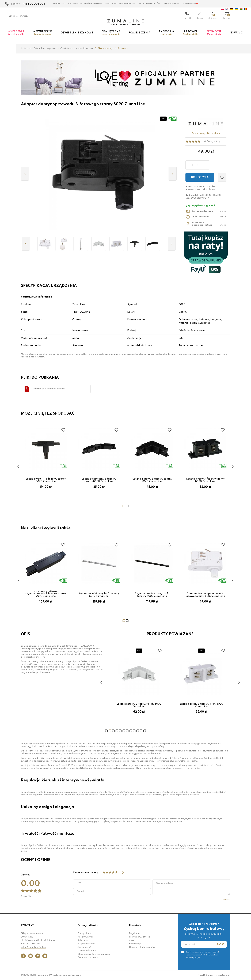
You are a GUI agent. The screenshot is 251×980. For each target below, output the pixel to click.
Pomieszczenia (139, 33)
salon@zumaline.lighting (33, 947)
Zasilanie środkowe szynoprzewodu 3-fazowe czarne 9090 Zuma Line (46, 594)
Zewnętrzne (111, 33)
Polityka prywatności (140, 937)
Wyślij (227, 900)
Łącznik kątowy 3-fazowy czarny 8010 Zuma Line (152, 480)
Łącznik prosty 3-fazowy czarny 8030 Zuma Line (205, 480)
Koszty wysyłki (85, 937)
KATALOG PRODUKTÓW (150, 4)
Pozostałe (135, 925)
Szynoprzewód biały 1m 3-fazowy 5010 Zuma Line (99, 595)
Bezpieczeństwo (86, 944)
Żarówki (190, 33)
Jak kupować (84, 947)
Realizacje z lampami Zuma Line (120, 4)
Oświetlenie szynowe (77, 33)
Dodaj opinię (213, 141)
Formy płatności (86, 933)
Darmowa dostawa (88, 958)
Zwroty (133, 940)
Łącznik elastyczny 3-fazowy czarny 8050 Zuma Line (99, 480)
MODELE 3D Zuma (171, 4)
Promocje (214, 33)
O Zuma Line (59, 4)
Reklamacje (135, 944)
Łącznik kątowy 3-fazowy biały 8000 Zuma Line (142, 705)
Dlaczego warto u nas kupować (94, 954)
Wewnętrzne (43, 33)
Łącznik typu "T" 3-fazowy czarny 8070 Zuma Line (46, 480)
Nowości (237, 33)
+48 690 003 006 (34, 4)
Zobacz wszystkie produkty (206, 133)
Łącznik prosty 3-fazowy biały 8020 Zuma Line (204, 705)
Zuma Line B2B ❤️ (190, 4)
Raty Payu (83, 940)
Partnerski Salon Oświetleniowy (85, 4)
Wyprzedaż (16, 33)
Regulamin (134, 933)
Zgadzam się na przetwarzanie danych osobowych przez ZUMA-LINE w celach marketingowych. (202, 955)
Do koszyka (200, 177)
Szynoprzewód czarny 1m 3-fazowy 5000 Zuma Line (152, 595)
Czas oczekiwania (87, 951)
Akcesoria (166, 33)
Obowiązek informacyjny (142, 947)
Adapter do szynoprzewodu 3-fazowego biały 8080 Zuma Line (205, 595)
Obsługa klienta (88, 925)
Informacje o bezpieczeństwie (49, 389)
